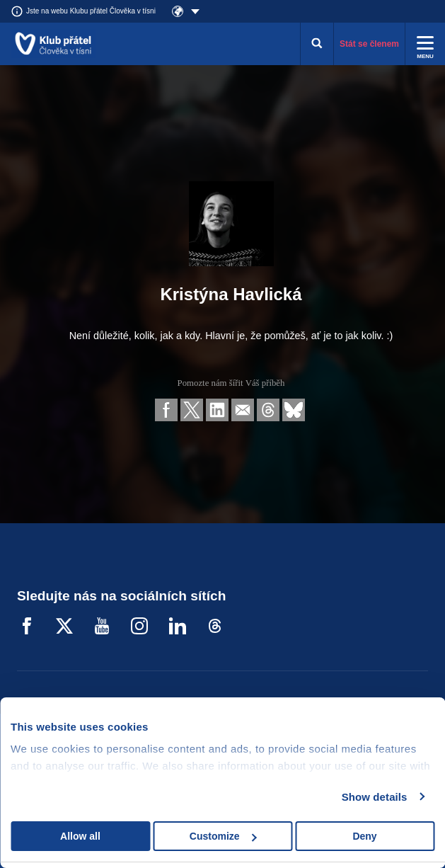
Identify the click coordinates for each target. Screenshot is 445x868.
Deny (364, 836)
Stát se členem (369, 44)
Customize (223, 836)
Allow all (80, 836)
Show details (375, 797)
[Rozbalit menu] (425, 44)
